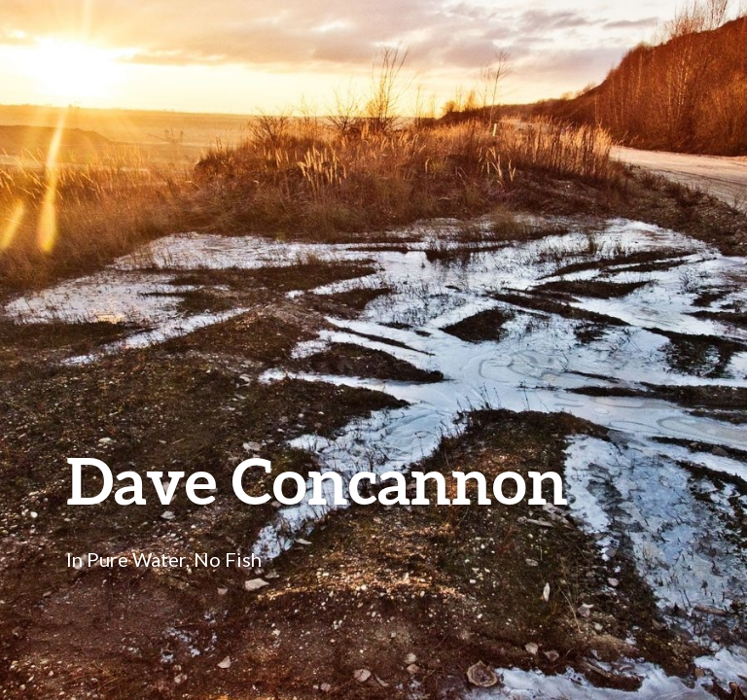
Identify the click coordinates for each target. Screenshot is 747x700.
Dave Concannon (317, 480)
